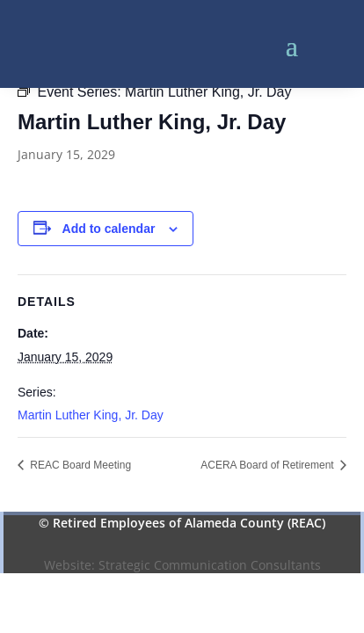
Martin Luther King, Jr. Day (91, 415)
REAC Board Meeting (79, 465)
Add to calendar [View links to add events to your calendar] (109, 229)
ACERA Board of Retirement (269, 465)
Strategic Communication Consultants (210, 565)
